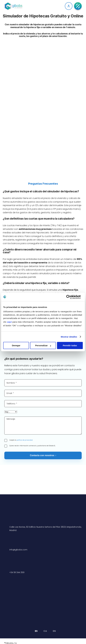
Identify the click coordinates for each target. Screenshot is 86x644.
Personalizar (43, 345)
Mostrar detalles (69, 337)
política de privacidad (25, 440)
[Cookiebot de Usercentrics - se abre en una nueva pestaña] (71, 297)
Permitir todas (70, 345)
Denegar (16, 345)
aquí (9, 322)
